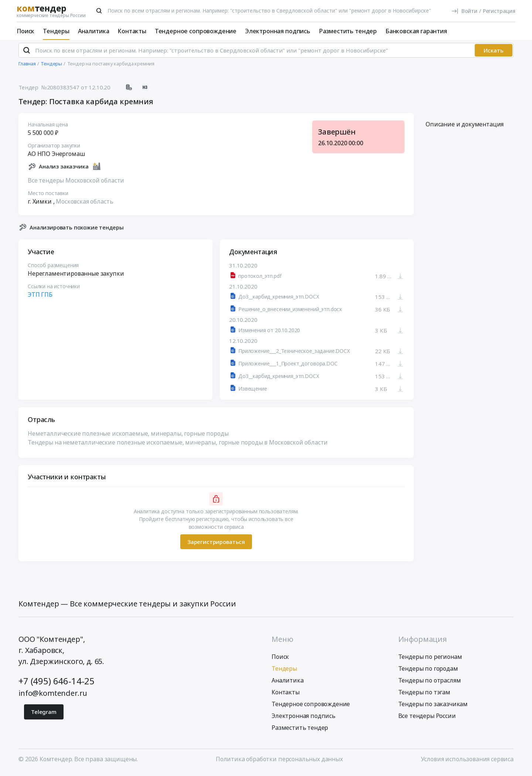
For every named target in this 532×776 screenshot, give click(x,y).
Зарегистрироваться (216, 545)
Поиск (25, 31)
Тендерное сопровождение (196, 31)
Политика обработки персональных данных (279, 762)
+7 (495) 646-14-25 (57, 684)
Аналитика (94, 31)
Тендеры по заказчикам (433, 707)
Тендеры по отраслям (430, 684)
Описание (465, 127)
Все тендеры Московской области (76, 183)
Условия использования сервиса (467, 762)
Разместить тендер (348, 31)
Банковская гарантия (416, 31)
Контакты (132, 31)
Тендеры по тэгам (424, 695)
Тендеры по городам (428, 672)
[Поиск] (99, 11)
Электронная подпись (278, 31)
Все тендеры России (427, 719)
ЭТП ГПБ (40, 298)
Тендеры (56, 31)
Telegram (44, 715)
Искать (494, 54)
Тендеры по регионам (430, 660)
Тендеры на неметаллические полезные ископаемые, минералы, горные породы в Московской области (178, 446)
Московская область (84, 204)
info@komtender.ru (53, 696)
